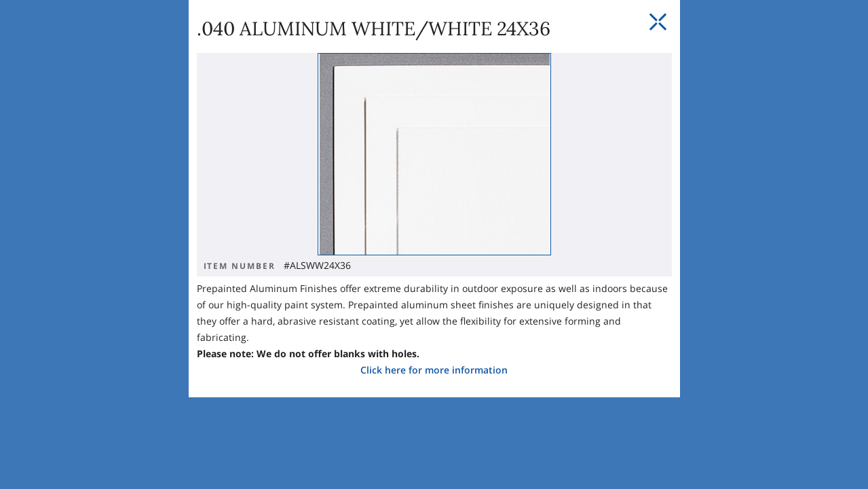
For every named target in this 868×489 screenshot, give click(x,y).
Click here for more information (312, 290)
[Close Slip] (711, 122)
